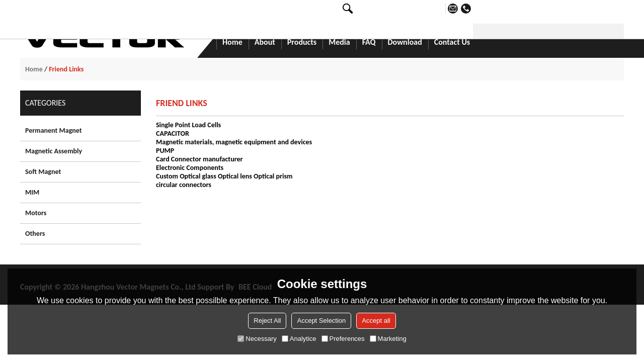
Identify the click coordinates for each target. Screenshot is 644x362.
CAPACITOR (173, 133)
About (265, 43)
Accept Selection (321, 321)
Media (339, 43)
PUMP (165, 151)
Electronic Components (190, 168)
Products (302, 43)
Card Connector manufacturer (199, 159)
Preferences (343, 339)
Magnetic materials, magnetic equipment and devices (234, 142)
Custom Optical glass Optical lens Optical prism (224, 176)
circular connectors (184, 185)
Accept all (376, 321)
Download (405, 43)
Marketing (388, 339)
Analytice (299, 339)
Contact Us (452, 43)
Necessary (257, 339)
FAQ (369, 43)
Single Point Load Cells (188, 125)
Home (232, 43)
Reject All (267, 321)
